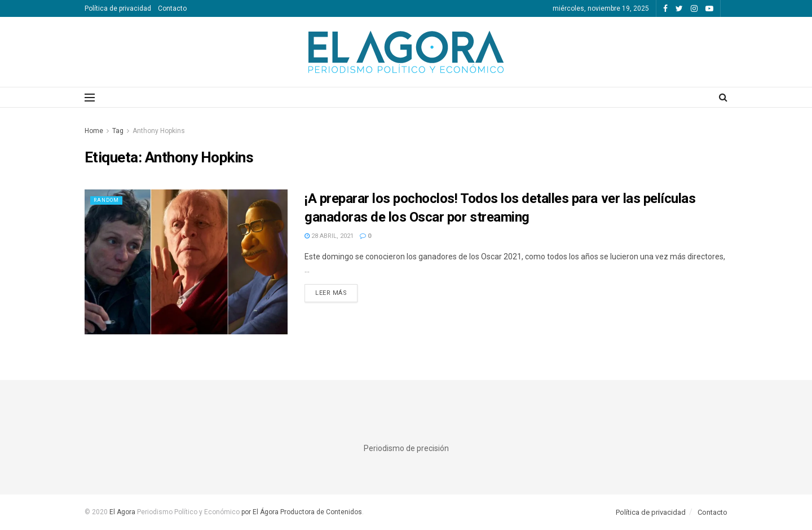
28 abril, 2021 (329, 236)
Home (94, 131)
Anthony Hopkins (159, 131)
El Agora (123, 512)
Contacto (172, 8)
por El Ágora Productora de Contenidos (301, 512)
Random (109, 200)
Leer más (331, 293)
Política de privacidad (118, 8)
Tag (118, 131)
